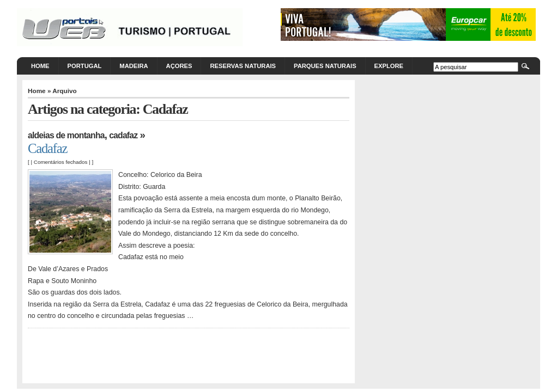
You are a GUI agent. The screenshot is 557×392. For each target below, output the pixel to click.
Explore (389, 66)
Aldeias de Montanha (66, 135)
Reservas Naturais (243, 66)
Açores (179, 66)
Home (40, 66)
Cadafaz (123, 135)
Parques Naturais (325, 66)
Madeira (134, 66)
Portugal (85, 66)
